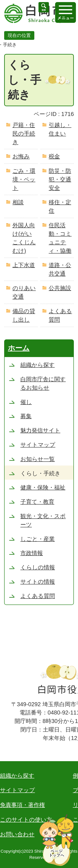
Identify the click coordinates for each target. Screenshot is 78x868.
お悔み (21, 156)
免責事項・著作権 (22, 805)
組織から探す (17, 776)
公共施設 (60, 288)
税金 (54, 156)
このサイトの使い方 (26, 820)
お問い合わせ (17, 834)
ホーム (19, 348)
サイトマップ (17, 790)
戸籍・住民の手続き (24, 133)
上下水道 (24, 265)
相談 (18, 202)
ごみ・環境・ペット (24, 179)
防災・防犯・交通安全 (60, 179)
